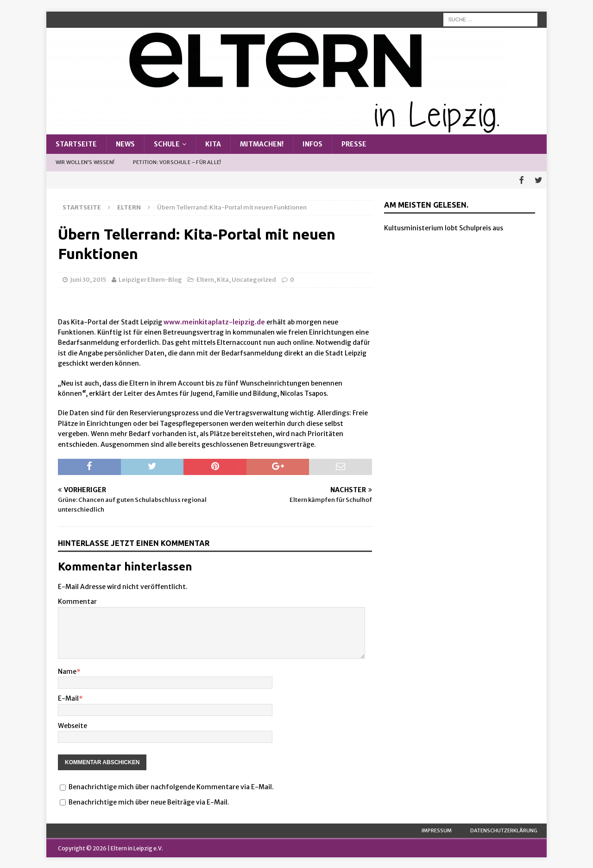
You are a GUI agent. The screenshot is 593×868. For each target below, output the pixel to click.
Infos (312, 144)
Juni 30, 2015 (88, 279)
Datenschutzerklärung (504, 829)
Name (67, 671)
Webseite (73, 724)
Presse (354, 144)
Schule (167, 144)
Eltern (205, 279)
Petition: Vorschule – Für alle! (177, 162)
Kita (213, 144)
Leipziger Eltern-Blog (150, 279)
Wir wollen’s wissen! (85, 162)
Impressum (437, 829)
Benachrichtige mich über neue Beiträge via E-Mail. (149, 801)
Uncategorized (254, 279)
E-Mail (68, 697)
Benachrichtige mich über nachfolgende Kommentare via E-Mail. (171, 786)
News (125, 144)
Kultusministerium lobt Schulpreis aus (444, 227)
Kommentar (77, 601)
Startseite (76, 144)
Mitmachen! (262, 144)
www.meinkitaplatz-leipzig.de (214, 321)
